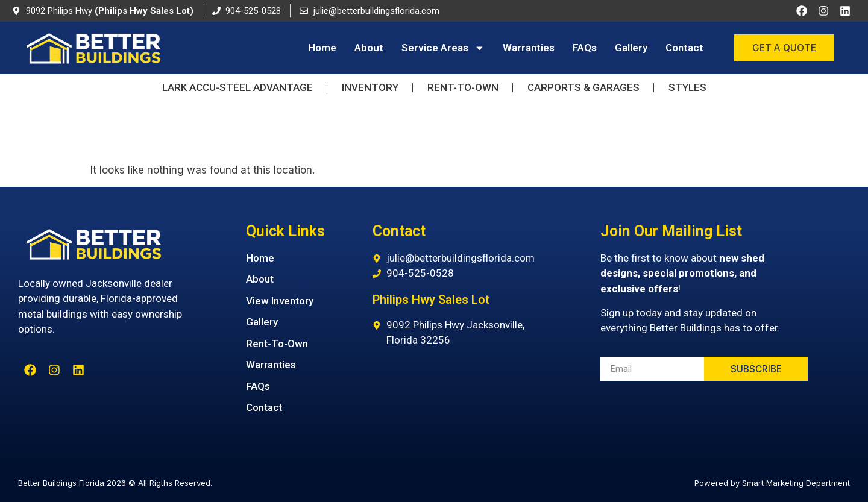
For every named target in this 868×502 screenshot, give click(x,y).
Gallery (631, 48)
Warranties (529, 48)
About (369, 48)
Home (322, 48)
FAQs (585, 48)
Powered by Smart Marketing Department (772, 483)
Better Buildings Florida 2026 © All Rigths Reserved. (115, 483)
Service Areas (443, 48)
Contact (684, 48)
